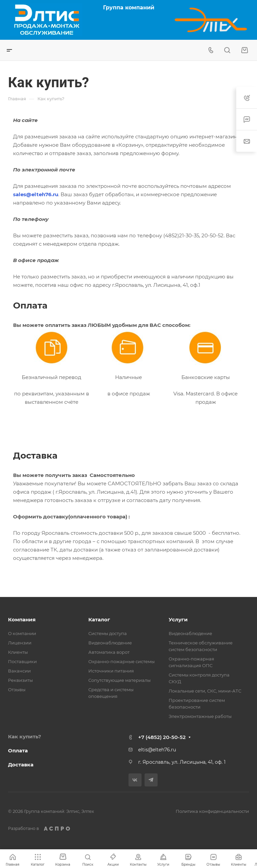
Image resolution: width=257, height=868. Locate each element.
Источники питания (111, 671)
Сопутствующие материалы (119, 680)
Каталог (99, 619)
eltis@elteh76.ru (157, 750)
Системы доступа (108, 633)
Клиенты (18, 652)
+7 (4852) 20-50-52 (162, 737)
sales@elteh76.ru (36, 194)
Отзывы (17, 690)
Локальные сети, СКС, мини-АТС (205, 691)
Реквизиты (20, 680)
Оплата (18, 751)
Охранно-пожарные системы (121, 661)
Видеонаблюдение (110, 643)
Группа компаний (129, 8)
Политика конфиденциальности (212, 811)
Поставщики (22, 661)
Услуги (178, 619)
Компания (22, 619)
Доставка (21, 765)
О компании (22, 633)
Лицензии (20, 643)
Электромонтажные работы (200, 716)
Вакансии (19, 671)
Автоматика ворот (109, 652)
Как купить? (25, 736)
